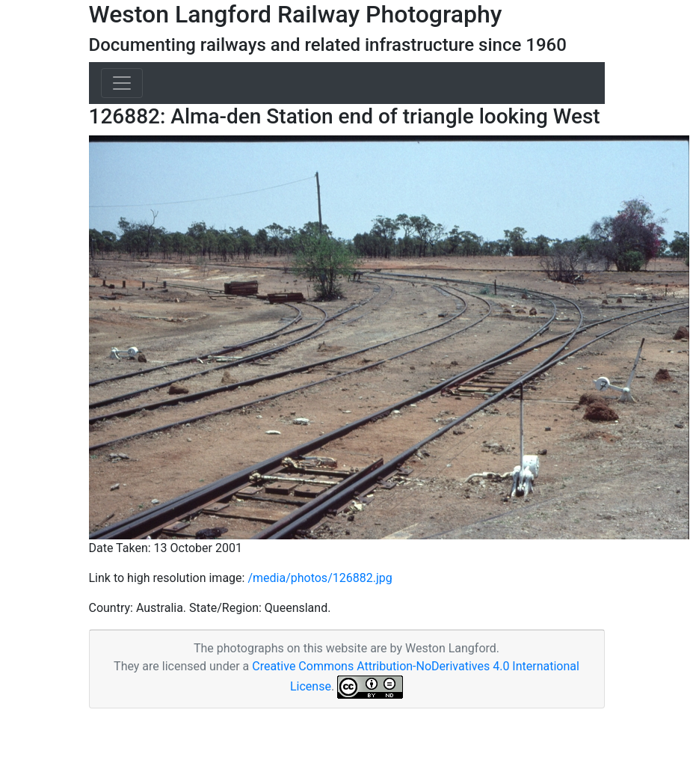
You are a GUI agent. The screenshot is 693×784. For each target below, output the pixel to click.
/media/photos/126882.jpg (320, 578)
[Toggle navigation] (122, 83)
